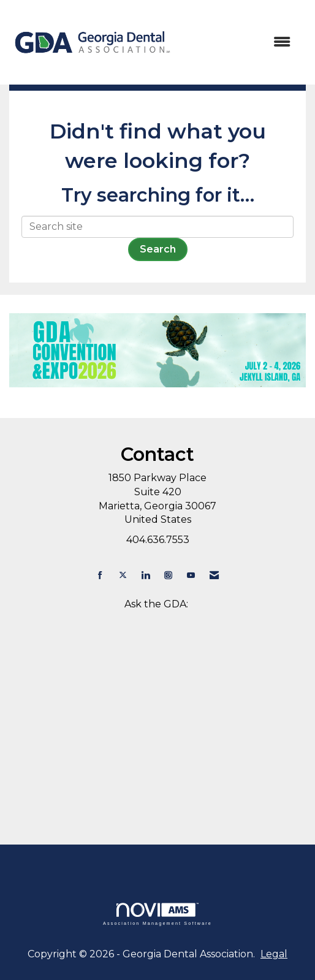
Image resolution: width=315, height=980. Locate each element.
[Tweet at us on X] (123, 575)
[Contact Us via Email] (214, 575)
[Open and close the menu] (239, 43)
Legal (274, 954)
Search (158, 249)
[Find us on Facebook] (100, 575)
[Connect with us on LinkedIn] (146, 575)
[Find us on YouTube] (191, 575)
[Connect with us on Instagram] (168, 575)
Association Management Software (157, 914)
